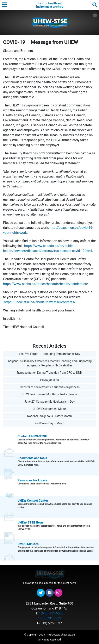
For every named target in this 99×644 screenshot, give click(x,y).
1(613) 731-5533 (51, 613)
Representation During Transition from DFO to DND (49, 373)
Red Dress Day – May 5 (50, 423)
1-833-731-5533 (49, 618)
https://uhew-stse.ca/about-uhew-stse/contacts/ (40, 302)
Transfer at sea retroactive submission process (50, 387)
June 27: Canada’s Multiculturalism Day (50, 402)
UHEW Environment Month (49, 409)
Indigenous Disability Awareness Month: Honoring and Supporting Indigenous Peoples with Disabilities (50, 363)
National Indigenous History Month (49, 416)
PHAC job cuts (49, 380)
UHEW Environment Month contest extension (49, 394)
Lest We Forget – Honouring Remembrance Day (49, 354)
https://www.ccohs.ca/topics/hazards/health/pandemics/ (46, 284)
